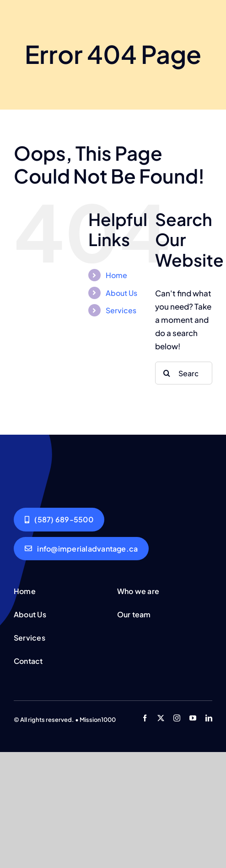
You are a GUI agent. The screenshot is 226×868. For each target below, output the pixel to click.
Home (116, 275)
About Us (121, 293)
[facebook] (145, 718)
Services (121, 310)
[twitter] (161, 718)
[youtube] (193, 718)
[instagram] (177, 718)
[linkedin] (209, 718)
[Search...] (184, 373)
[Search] (167, 373)
